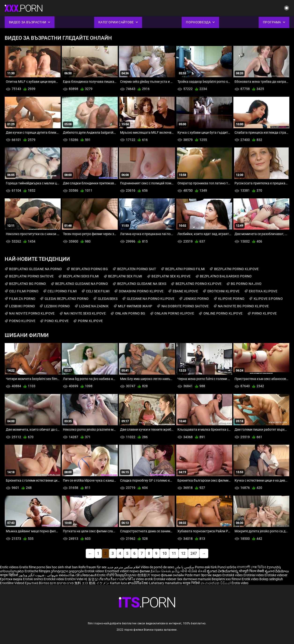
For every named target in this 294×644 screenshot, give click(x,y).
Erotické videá (54, 579)
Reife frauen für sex (92, 567)
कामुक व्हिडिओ (9, 575)
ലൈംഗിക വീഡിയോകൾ (78, 575)
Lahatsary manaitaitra (166, 583)
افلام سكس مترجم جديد (124, 567)
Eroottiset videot (117, 571)
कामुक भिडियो (192, 583)
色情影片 (144, 575)
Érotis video (240, 583)
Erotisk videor (95, 571)
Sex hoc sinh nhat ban (62, 567)
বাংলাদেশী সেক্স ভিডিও (252, 567)
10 (165, 553)
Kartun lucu (119, 583)
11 (174, 553)
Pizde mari (192, 575)
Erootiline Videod (13, 583)
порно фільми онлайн (167, 575)
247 (194, 553)
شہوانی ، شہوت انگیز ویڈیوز (39, 575)
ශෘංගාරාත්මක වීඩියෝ (216, 583)
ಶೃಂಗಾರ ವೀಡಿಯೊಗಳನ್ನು (223, 571)
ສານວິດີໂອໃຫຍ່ (138, 583)
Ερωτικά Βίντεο (37, 583)
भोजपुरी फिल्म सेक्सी (251, 571)
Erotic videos (10, 567)
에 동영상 (91, 579)
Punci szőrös (227, 567)
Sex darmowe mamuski (194, 579)
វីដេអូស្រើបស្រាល (126, 575)
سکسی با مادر (185, 567)
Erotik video (251, 579)
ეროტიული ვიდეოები (68, 571)
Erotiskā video (233, 575)
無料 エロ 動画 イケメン (92, 583)
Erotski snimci (33, 579)
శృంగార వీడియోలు (277, 571)
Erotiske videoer (276, 575)
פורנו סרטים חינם (62, 583)
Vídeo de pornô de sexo (157, 567)
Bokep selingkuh (271, 579)
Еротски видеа (11, 579)
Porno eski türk (206, 567)
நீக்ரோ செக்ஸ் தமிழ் (165, 571)
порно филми (140, 571)
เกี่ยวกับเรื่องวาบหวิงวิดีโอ (117, 579)
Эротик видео (211, 575)
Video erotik (145, 579)
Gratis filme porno (32, 567)
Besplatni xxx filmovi (226, 579)
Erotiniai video (254, 575)
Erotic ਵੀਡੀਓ (106, 575)
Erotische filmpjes (37, 571)
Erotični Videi (74, 579)
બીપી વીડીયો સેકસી (193, 571)
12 (183, 553)
